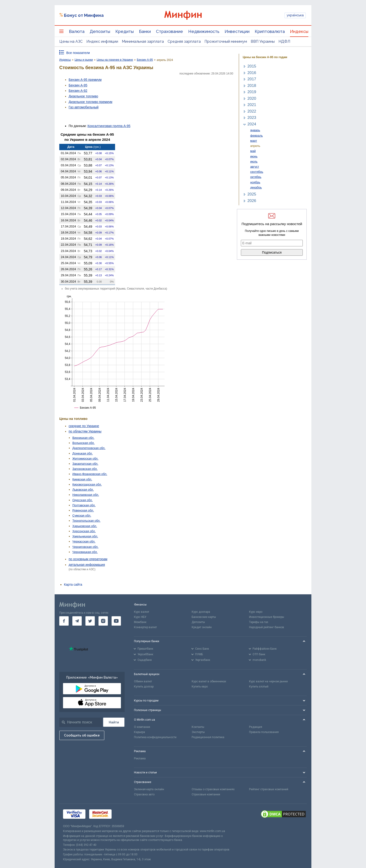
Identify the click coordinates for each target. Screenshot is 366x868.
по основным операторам (88, 559)
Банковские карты (204, 617)
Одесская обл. (83, 500)
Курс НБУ (140, 617)
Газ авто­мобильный (84, 107)
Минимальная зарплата (143, 41)
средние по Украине (84, 426)
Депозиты (100, 31)
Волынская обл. (83, 443)
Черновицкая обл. (85, 552)
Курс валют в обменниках (209, 681)
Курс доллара (201, 612)
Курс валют (142, 612)
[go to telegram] (77, 621)
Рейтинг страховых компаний (269, 789)
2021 (252, 105)
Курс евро (256, 612)
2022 (252, 111)
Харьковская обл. (85, 526)
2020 (252, 98)
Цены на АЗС (71, 41)
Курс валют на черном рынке (268, 681)
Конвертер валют (145, 627)
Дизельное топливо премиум (90, 102)
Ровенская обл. (83, 510)
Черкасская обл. (84, 541)
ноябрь (255, 182)
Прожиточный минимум (226, 41)
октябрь (256, 177)
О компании (142, 727)
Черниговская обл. (85, 547)
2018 (252, 86)
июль (254, 161)
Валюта (77, 31)
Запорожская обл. (85, 469)
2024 (252, 124)
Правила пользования (264, 732)
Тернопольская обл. (86, 521)
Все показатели (78, 53)
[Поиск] (114, 722)
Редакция (256, 727)
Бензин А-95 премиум (85, 80)
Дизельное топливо (83, 96)
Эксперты (198, 732)
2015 (252, 66)
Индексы (299, 31)
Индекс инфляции (102, 41)
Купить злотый (259, 687)
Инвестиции (237, 31)
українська (295, 15)
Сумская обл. (82, 515)
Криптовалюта (270, 31)
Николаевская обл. (86, 495)
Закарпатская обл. (85, 464)
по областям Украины (85, 431)
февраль (257, 136)
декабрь (256, 187)
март (254, 141)
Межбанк (140, 622)
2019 (252, 92)
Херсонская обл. (84, 531)
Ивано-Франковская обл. (90, 474)
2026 (252, 201)
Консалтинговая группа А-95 (109, 126)
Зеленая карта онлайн (149, 789)
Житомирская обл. (85, 459)
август (255, 167)
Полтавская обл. (84, 505)
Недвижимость (204, 31)
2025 (252, 194)
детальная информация (87, 565)
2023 (252, 118)
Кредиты (125, 31)
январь (255, 130)
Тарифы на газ (259, 622)
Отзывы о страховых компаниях (213, 789)
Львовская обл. (83, 490)
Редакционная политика (208, 737)
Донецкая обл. (83, 453)
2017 (252, 79)
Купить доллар (144, 687)
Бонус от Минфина (84, 15)
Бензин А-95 (78, 85)
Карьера (139, 732)
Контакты (198, 727)
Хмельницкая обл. (85, 536)
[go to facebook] (64, 621)
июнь (254, 156)
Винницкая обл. (83, 438)
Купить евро (200, 687)
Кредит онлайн (202, 627)
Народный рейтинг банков (267, 627)
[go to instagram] (103, 621)
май (253, 151)
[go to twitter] (90, 621)
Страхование (169, 31)
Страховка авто (144, 794)
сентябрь (257, 172)
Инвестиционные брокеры (267, 617)
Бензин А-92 (78, 91)
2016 (252, 73)
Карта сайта (73, 585)
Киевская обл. (82, 479)
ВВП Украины (263, 41)
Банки (145, 31)
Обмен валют (143, 681)
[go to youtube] (116, 621)
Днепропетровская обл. (89, 448)
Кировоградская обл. (87, 484)
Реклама (140, 758)
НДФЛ (284, 41)
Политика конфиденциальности (155, 737)
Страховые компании (206, 794)
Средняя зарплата (184, 41)
